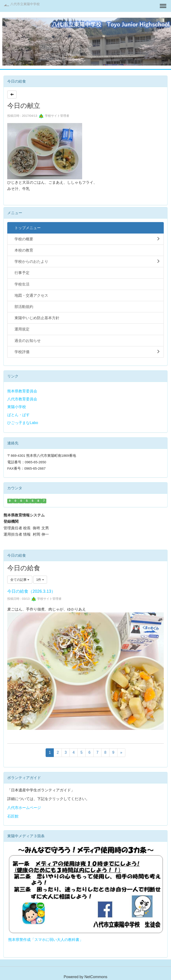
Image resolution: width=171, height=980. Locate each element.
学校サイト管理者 (54, 116)
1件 (40, 580)
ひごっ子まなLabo (23, 423)
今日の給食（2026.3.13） (31, 591)
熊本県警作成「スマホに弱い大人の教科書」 (46, 940)
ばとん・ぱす (18, 415)
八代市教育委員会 (22, 399)
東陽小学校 (17, 407)
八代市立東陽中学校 (25, 4)
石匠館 (13, 816)
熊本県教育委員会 (22, 391)
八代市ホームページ (24, 808)
